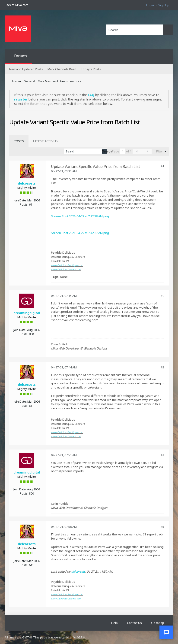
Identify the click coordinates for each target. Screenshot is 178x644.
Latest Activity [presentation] (46, 141)
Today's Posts (91, 69)
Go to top (158, 623)
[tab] (19, 141)
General (29, 81)
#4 (162, 455)
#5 (162, 527)
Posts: (24, 204)
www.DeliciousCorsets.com (66, 269)
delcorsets (27, 183)
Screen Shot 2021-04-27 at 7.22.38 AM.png (80, 216)
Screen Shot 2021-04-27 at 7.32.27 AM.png (80, 233)
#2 (162, 296)
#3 (162, 367)
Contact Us (134, 623)
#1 (162, 166)
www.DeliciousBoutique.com (67, 265)
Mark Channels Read (62, 69)
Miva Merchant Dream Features (59, 81)
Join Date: (20, 200)
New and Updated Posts (26, 69)
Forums (21, 56)
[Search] (134, 30)
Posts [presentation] (19, 141)
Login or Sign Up (158, 5)
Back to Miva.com (16, 5)
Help (114, 623)
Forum (16, 81)
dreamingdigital (27, 313)
